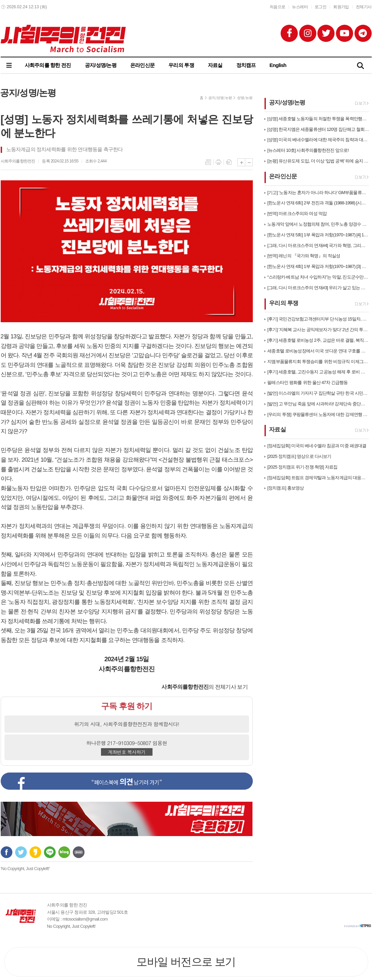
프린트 (218, 162)
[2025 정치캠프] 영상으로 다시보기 (299, 456)
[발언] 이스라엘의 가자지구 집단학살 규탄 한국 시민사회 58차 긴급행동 (318, 393)
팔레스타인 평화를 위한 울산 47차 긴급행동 (307, 382)
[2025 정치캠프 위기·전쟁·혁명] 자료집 (302, 467)
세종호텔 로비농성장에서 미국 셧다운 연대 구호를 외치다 (318, 351)
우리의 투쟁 (181, 65)
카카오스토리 (35, 852)
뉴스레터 (300, 7)
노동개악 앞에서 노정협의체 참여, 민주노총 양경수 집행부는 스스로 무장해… (318, 224)
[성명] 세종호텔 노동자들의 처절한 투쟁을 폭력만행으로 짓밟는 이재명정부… (318, 119)
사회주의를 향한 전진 (48, 65)
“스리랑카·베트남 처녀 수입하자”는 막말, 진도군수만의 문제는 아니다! (318, 277)
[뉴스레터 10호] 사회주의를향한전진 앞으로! (308, 150)
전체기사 (364, 7)
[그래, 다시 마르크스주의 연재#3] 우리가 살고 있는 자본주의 (318, 288)
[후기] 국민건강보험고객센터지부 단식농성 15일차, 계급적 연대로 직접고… (318, 319)
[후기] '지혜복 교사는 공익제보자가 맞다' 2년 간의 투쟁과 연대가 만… (318, 330)
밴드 (79, 852)
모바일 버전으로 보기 (186, 962)
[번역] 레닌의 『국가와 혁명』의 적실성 (304, 256)
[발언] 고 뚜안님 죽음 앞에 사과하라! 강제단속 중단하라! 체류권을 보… (318, 404)
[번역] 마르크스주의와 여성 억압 (297, 213)
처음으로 (278, 7)
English (278, 65)
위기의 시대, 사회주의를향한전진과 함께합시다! (127, 724)
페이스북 (7, 852)
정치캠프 (246, 65)
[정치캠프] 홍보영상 (285, 488)
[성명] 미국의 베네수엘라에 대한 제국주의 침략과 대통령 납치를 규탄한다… (318, 140)
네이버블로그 (64, 852)
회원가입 (341, 7)
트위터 (21, 852)
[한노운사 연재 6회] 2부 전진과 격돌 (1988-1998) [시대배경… (318, 203)
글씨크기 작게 (249, 162)
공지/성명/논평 (101, 65)
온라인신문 (142, 65)
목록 (208, 162)
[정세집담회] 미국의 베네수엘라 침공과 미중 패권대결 (317, 446)
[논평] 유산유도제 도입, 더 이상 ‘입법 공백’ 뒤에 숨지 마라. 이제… (318, 161)
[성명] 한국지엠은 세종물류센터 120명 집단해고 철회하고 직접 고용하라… (318, 129)
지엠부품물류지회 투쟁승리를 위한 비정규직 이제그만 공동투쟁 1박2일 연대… (318, 362)
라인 (50, 852)
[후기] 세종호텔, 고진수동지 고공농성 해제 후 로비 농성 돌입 (318, 372)
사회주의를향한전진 (18, 161)
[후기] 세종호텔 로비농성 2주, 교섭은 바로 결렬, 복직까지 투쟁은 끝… (318, 340)
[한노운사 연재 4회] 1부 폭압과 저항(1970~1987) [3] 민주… (318, 266)
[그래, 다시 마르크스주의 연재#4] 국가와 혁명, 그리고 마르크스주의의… (318, 245)
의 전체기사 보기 (205, 687)
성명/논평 (245, 98)
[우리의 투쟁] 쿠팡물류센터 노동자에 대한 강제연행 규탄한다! (318, 414)
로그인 (320, 7)
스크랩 (229, 162)
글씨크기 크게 (241, 162)
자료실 (215, 65)
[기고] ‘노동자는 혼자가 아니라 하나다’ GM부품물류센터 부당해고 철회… (318, 193)
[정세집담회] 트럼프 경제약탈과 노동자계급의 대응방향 (318, 478)
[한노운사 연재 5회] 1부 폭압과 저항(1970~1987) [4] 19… (318, 235)
